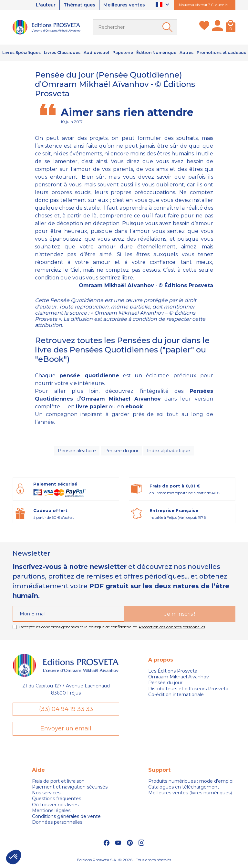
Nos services (46, 793)
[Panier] (231, 27)
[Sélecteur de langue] (163, 5)
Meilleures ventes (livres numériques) (190, 793)
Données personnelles (57, 822)
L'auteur (46, 5)
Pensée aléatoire (77, 451)
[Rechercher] (135, 27)
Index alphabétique (169, 451)
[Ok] (169, 27)
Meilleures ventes (124, 5)
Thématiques (79, 5)
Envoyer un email (66, 728)
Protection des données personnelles (172, 627)
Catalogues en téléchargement (184, 787)
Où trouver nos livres (55, 805)
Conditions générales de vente (66, 816)
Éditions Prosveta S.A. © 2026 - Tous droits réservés (124, 860)
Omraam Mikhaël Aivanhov (179, 677)
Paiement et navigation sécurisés (70, 787)
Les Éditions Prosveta (173, 671)
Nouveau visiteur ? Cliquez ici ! (205, 5)
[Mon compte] (217, 27)
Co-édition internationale (176, 695)
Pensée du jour (121, 451)
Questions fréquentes (57, 799)
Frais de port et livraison (58, 781)
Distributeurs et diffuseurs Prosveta (188, 689)
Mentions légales (51, 810)
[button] (14, 857)
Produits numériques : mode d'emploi (191, 781)
